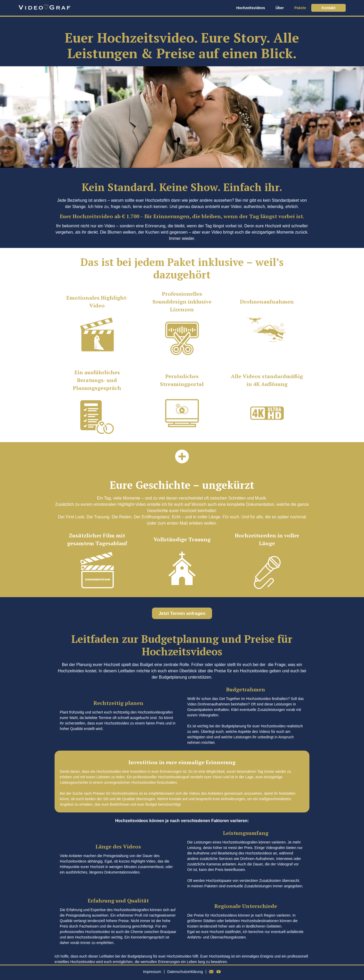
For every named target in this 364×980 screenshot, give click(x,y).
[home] (44, 8)
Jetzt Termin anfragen (182, 613)
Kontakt (328, 8)
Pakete (300, 8)
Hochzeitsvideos (251, 8)
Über (280, 8)
